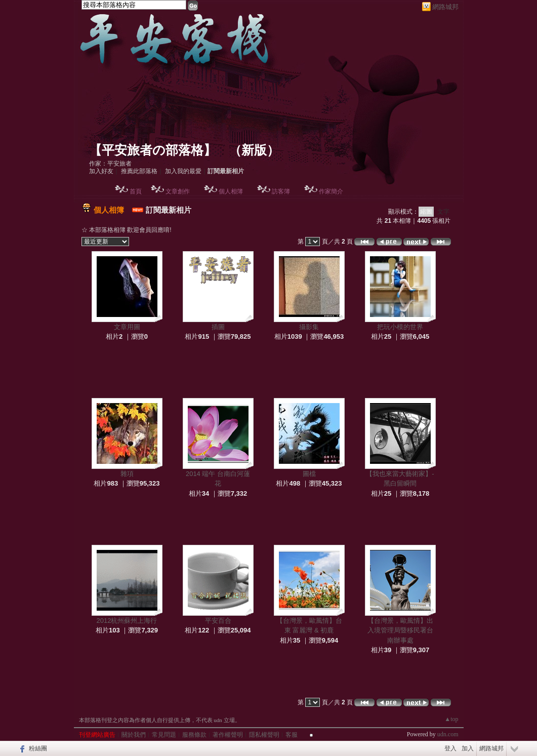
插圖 (218, 327)
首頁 (136, 191)
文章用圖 (127, 327)
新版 (254, 150)
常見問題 (164, 735)
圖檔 (309, 474)
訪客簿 (281, 191)
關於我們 (134, 735)
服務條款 (194, 735)
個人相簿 (231, 191)
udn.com (448, 734)
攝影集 (309, 327)
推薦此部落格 (139, 171)
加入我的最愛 (183, 171)
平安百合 (218, 621)
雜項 (127, 474)
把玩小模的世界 (400, 327)
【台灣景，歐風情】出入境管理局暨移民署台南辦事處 (400, 630)
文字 (443, 212)
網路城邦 (445, 7)
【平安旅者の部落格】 (153, 150)
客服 (292, 735)
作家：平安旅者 (110, 164)
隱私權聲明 (264, 735)
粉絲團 (38, 748)
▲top (451, 719)
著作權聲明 (228, 735)
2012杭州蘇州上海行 (127, 621)
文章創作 (178, 191)
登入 (450, 748)
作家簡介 (331, 191)
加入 (468, 748)
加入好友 (101, 171)
